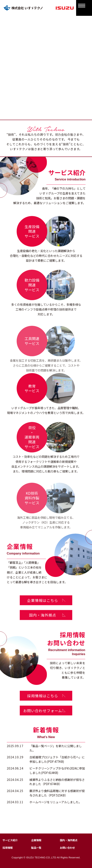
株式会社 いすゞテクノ (23, 8)
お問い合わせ (67, 848)
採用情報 (8, 848)
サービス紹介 (10, 840)
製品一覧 (36, 848)
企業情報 (36, 840)
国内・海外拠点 (69, 840)
